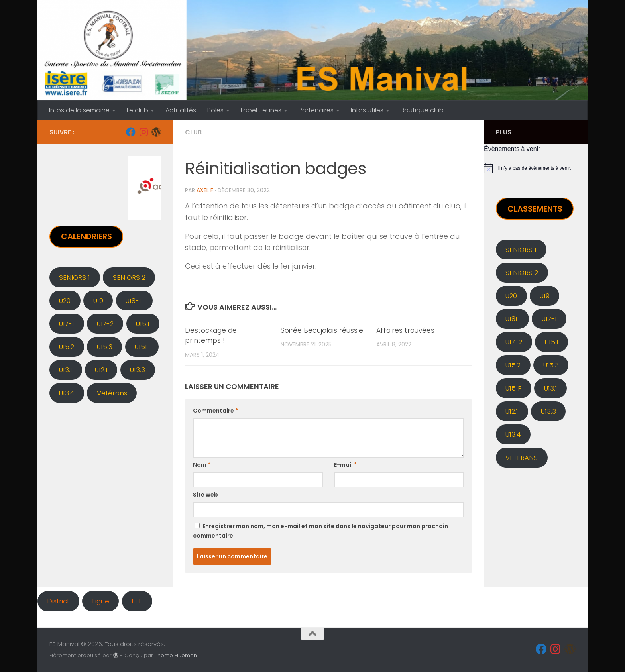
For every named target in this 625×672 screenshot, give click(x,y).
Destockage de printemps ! (211, 336)
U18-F (134, 301)
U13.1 (66, 370)
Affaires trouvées (405, 330)
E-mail (345, 465)
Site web (205, 495)
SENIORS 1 (75, 277)
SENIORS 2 (129, 277)
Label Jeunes (261, 110)
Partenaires (316, 110)
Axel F (205, 190)
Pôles (215, 110)
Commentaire (215, 411)
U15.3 (105, 347)
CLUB (193, 132)
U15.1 (143, 324)
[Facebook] (131, 132)
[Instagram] (143, 132)
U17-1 (67, 324)
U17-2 (105, 324)
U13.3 (138, 370)
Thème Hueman (176, 655)
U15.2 (67, 347)
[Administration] (156, 132)
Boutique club (422, 110)
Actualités (181, 110)
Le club (138, 110)
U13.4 (67, 393)
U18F (512, 319)
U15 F (513, 388)
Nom (202, 465)
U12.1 (101, 370)
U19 (98, 301)
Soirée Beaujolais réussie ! (324, 330)
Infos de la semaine (79, 110)
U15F (142, 347)
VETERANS (522, 458)
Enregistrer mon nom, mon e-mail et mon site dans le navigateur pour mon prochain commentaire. (320, 531)
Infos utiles (367, 110)
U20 (65, 301)
